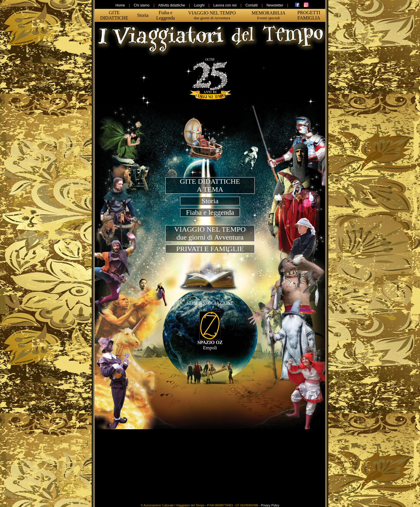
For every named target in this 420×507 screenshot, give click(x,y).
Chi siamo (142, 5)
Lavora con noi (225, 5)
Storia (210, 201)
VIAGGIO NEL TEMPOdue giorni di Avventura (210, 233)
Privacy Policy (270, 505)
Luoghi (199, 5)
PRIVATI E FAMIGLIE (210, 249)
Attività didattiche (172, 5)
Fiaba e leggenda (210, 212)
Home (120, 5)
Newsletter (275, 5)
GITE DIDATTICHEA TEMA (210, 185)
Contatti (252, 5)
